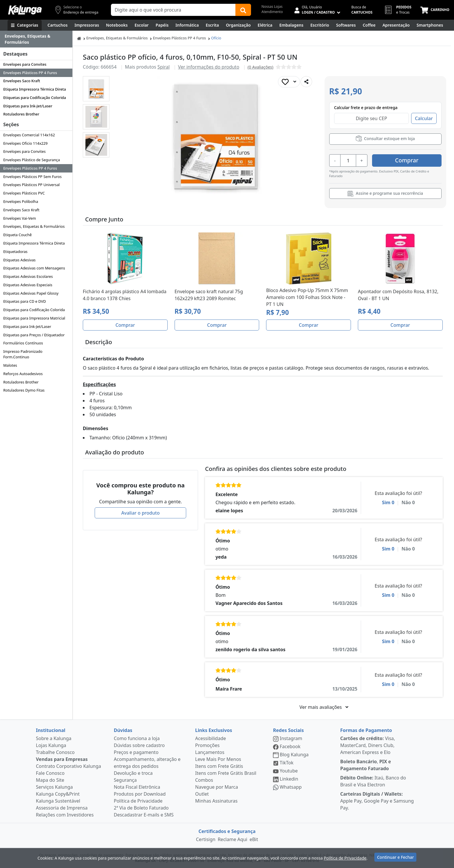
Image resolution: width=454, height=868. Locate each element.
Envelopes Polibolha (21, 201)
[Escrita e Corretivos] (213, 25)
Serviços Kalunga (54, 787)
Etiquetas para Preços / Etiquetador (34, 335)
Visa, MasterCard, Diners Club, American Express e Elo (368, 745)
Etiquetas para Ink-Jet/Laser (28, 106)
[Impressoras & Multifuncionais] (87, 25)
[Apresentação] (396, 25)
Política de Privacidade (138, 801)
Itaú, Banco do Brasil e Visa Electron (373, 781)
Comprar (407, 160)
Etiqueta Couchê (17, 235)
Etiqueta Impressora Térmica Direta (35, 89)
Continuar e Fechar (395, 857)
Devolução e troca (133, 773)
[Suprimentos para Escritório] (320, 25)
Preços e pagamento (136, 752)
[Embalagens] (291, 25)
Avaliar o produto (141, 513)
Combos (204, 780)
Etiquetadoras (15, 252)
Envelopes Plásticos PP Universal (31, 185)
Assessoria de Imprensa (62, 808)
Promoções (207, 745)
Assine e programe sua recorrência (385, 194)
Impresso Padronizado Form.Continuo (23, 354)
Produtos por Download (140, 794)
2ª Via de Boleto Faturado (141, 808)
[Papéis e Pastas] (162, 25)
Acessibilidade (210, 738)
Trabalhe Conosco (55, 752)
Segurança (125, 780)
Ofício (216, 38)
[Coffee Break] (369, 25)
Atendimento (272, 12)
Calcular (424, 118)
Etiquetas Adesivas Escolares (28, 276)
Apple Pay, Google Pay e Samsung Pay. (377, 801)
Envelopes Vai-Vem (20, 218)
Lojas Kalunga (51, 745)
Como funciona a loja (137, 738)
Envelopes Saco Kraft (22, 81)
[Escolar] (142, 25)
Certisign (206, 839)
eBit (254, 839)
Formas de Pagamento (366, 730)
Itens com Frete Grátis (219, 766)
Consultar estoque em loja (385, 138)
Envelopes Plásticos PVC (24, 193)
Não (408, 502)
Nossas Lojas (272, 7)
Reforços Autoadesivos (23, 374)
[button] (96, 89)
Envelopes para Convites (25, 64)
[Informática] (187, 25)
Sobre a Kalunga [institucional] (54, 738)
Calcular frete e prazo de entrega (366, 108)
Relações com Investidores (65, 815)
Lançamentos (210, 752)
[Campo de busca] (173, 10)
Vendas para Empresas (62, 759)
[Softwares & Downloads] (346, 25)
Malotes (10, 365)
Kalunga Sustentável (58, 801)
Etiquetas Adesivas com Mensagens (34, 268)
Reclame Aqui (233, 839)
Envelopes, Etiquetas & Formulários (34, 226)
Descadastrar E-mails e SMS (144, 815)
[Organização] (238, 25)
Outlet (202, 794)
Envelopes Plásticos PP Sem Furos (32, 177)
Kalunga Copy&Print (58, 794)
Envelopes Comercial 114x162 (29, 135)
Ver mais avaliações (324, 707)
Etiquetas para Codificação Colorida (35, 98)
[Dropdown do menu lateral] (36, 39)
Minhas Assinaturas (216, 801)
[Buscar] (243, 10)
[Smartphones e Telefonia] (430, 25)
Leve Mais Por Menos (218, 759)
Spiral (164, 67)
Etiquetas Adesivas (19, 260)
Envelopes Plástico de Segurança (32, 160)
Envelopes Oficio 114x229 (25, 143)
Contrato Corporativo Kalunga (68, 766)
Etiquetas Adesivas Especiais (28, 285)
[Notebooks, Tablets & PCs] (117, 25)
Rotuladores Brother (21, 114)
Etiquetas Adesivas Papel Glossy (31, 293)
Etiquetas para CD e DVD (24, 301)
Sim (388, 502)
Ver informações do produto (209, 67)
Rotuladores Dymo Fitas (24, 390)
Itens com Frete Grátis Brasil (226, 773)
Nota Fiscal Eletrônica (137, 787)
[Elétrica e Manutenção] (265, 25)
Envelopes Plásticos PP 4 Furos (30, 73)
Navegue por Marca (217, 787)
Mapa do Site (50, 780)
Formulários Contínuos (23, 343)
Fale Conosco (50, 773)
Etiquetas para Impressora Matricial (34, 318)
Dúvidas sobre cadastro (139, 745)
